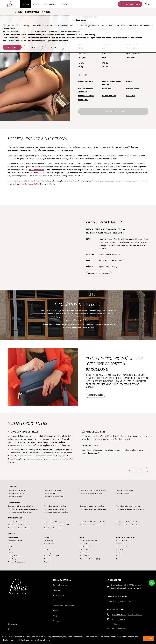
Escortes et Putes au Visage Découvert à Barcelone (59, 525)
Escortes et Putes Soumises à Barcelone (20, 528)
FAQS (139, 470)
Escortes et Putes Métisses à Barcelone (127, 522)
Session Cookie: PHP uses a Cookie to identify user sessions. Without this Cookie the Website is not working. (49, 35)
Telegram (116, 624)
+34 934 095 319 (119, 615)
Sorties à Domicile (86, 96)
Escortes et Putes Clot (122, 493)
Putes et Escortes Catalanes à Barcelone (56, 512)
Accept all (12, 47)
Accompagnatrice (86, 81)
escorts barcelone (33, 12)
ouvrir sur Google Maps (99, 274)
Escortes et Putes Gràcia (15, 496)
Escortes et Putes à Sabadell (124, 490)
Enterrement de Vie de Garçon (112, 83)
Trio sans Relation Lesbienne (86, 90)
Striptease (47, 559)
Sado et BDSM (84, 556)
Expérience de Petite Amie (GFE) (90, 559)
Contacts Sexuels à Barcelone (53, 528)
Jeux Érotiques (48, 553)
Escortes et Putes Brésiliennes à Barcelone (21, 506)
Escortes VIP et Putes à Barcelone (18, 522)
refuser (54, 47)
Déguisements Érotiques (15, 541)
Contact (56, 621)
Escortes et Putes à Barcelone (17, 490)
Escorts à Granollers (50, 493)
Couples (130, 81)
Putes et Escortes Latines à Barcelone (55, 506)
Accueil (19, 12)
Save (33, 47)
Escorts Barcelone (60, 585)
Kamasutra (83, 553)
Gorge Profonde (121, 550)
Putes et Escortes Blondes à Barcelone (19, 525)
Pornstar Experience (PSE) (52, 556)
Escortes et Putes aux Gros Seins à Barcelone (93, 525)
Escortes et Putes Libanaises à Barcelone (92, 506)
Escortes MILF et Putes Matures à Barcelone (93, 522)
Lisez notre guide (95, 395)
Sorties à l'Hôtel (109, 96)
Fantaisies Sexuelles (122, 547)
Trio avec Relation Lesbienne (17, 562)
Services (36, 4)
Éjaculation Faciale (86, 547)
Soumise (119, 544)
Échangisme (83, 100)
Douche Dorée (133, 88)
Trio (117, 559)
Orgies (10, 544)
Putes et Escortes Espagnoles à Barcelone (20, 512)
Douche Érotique (49, 541)
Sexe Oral (131, 96)
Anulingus (47, 538)
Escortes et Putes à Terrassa (16, 493)
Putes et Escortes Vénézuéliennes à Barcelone (130, 509)
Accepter (148, 638)
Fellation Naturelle (86, 550)
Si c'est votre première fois (63, 606)
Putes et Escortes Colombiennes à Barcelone (93, 509)
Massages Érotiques (14, 556)
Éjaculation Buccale (50, 550)
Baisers (82, 538)
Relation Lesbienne (50, 544)
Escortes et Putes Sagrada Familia (54, 496)
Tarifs (55, 600)
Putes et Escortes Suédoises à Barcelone (128, 506)
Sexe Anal (47, 547)
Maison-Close (50, 4)
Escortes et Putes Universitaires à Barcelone (129, 525)
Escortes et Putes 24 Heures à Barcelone (56, 522)
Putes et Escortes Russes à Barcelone (55, 509)
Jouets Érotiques (13, 559)
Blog (55, 616)
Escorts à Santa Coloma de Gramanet (91, 493)
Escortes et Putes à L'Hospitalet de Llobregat (93, 490)
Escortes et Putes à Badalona (53, 490)
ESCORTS (25, 4)
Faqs (56, 611)
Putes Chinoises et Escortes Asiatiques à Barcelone (23, 509)
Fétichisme (107, 88)
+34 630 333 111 (135, 615)
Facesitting (47, 562)
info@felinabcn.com (120, 628)
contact (64, 4)
